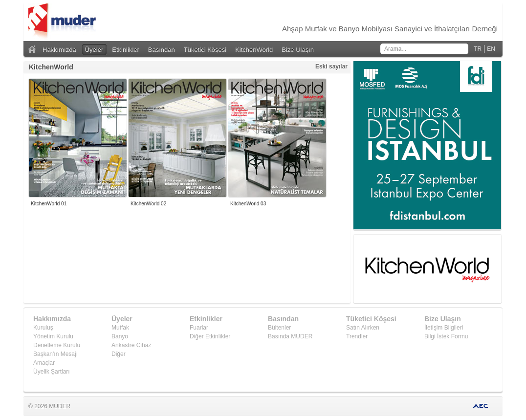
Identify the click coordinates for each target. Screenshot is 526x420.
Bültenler (279, 328)
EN (491, 49)
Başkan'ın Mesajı (55, 354)
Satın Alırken (363, 328)
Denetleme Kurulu (57, 345)
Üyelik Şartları (52, 372)
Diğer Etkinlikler (210, 336)
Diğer (119, 354)
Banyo (120, 336)
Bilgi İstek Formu (446, 336)
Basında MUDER (290, 336)
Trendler (357, 336)
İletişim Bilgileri (444, 328)
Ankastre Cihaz (131, 345)
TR (478, 49)
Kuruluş (43, 328)
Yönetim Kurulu (53, 336)
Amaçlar (44, 363)
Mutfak (120, 328)
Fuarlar (199, 328)
